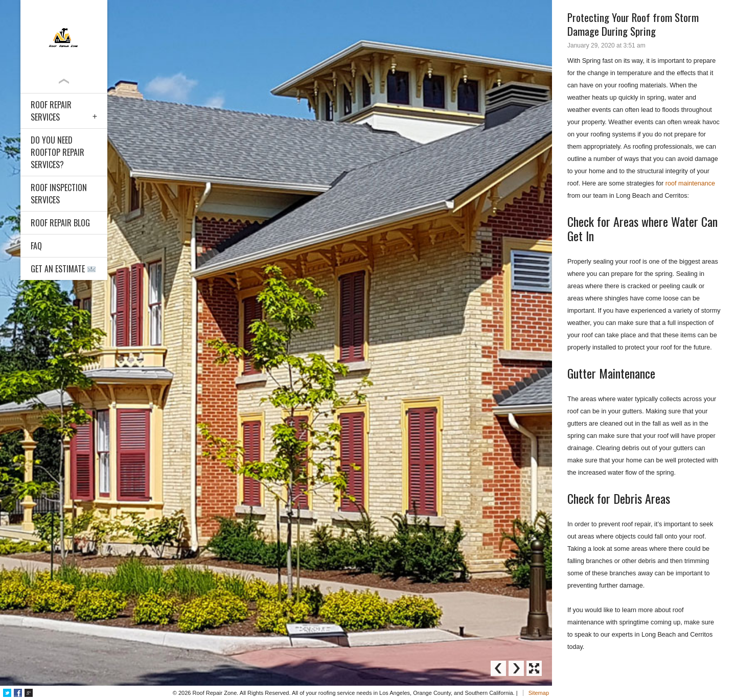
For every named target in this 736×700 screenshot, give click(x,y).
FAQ (36, 246)
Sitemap (539, 693)
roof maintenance (690, 183)
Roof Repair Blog (60, 223)
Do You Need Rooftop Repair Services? (57, 152)
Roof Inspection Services (59, 194)
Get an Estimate (63, 269)
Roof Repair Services (51, 111)
